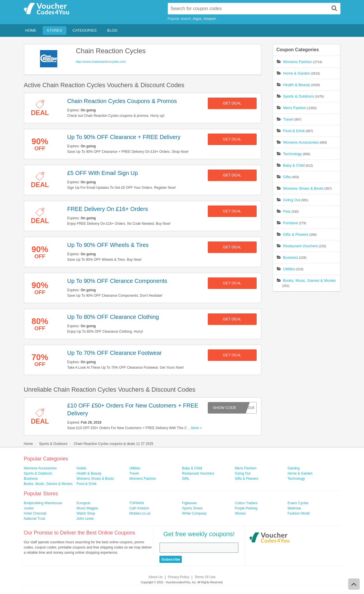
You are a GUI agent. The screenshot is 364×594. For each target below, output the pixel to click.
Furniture (291, 223)
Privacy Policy (179, 577)
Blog (112, 30)
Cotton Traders (246, 503)
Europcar (84, 503)
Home (31, 30)
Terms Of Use (205, 577)
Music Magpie (87, 508)
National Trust (35, 519)
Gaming (294, 468)
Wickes (240, 513)
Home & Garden (297, 73)
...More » (195, 428)
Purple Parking (246, 508)
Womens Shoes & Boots (303, 188)
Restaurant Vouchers (301, 246)
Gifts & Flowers (296, 234)
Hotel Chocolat (35, 513)
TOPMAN (137, 503)
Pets (287, 211)
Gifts (287, 177)
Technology (293, 154)
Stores (55, 30)
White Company (194, 513)
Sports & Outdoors (299, 96)
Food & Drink (294, 131)
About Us (156, 577)
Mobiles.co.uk (140, 513)
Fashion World (299, 513)
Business (291, 257)
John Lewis (85, 519)
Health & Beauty (297, 85)
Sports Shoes (192, 508)
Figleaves (189, 503)
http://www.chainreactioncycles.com (101, 62)
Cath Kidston (139, 508)
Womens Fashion (298, 62)
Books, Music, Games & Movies (310, 280)
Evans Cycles (298, 503)
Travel (288, 119)
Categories (85, 30)
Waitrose (294, 508)
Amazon (210, 19)
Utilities (289, 269)
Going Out (292, 200)
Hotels (81, 468)
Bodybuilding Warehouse (43, 503)
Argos (197, 19)
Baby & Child (294, 165)
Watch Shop (86, 513)
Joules (29, 508)
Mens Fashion (295, 108)
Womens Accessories (301, 142)
